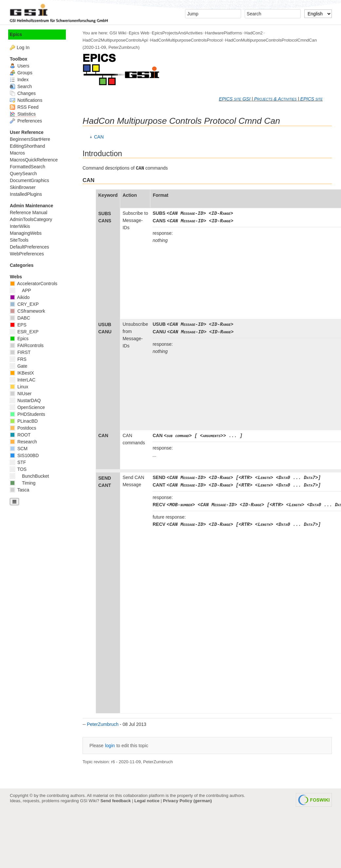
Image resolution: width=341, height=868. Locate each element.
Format (160, 195)
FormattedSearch (28, 167)
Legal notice (147, 801)
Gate (19, 366)
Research (23, 442)
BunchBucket (29, 476)
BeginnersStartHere (30, 139)
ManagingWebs (26, 233)
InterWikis (20, 226)
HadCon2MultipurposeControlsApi (115, 40)
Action (130, 195)
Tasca (19, 490)
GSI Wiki (118, 33)
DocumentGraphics (29, 180)
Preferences (26, 121)
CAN (99, 137)
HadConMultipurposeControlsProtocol (187, 40)
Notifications (26, 100)
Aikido (20, 297)
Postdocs (23, 428)
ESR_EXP (24, 332)
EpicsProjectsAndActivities (177, 33)
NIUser (21, 394)
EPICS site (312, 99)
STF (18, 462)
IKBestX (22, 373)
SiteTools (19, 240)
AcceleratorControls (34, 284)
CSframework (28, 311)
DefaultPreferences (29, 247)
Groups (21, 73)
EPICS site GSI (235, 99)
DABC (20, 318)
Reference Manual (28, 212)
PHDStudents (28, 414)
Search (21, 86)
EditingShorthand (27, 146)
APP (20, 290)
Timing (23, 483)
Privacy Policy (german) (188, 801)
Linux (19, 387)
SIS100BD (24, 455)
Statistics (23, 114)
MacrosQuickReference (34, 160)
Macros (17, 153)
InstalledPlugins (26, 194)
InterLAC (23, 380)
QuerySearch (23, 174)
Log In (23, 47)
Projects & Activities (275, 99)
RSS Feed (24, 107)
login (110, 746)
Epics (16, 34)
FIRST (20, 352)
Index (19, 80)
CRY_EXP (24, 304)
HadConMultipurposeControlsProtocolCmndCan (271, 40)
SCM (19, 449)
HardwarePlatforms (224, 33)
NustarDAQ (25, 400)
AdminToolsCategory (31, 219)
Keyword (108, 195)
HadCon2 (254, 33)
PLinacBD (24, 421)
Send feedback (115, 801)
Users (19, 66)
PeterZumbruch (123, 47)
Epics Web (139, 33)
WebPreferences (27, 254)
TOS (18, 469)
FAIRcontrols (27, 345)
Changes (23, 93)
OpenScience (27, 407)
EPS (18, 325)
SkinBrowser (23, 187)
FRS (18, 359)
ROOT (20, 435)
